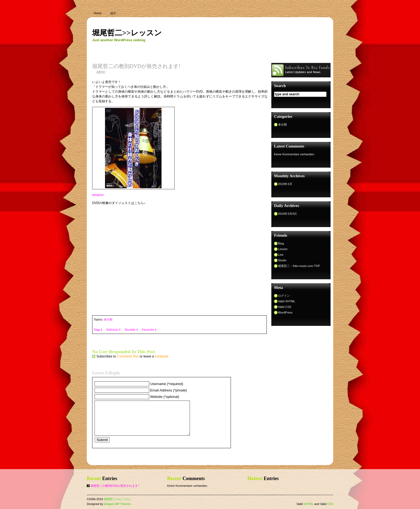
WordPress (285, 312)
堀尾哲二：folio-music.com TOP (299, 266)
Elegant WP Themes (117, 504)
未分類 (108, 319)
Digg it (98, 330)
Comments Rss (128, 356)
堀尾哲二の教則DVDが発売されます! (115, 486)
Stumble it (131, 330)
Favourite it (149, 330)
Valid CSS (285, 307)
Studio (282, 260)
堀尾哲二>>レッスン (127, 33)
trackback (161, 356)
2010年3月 (285, 184)
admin (101, 72)
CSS (330, 504)
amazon (98, 195)
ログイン (284, 296)
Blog (281, 243)
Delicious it (113, 330)
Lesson (283, 249)
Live (281, 255)
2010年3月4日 (287, 214)
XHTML (308, 504)
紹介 (113, 13)
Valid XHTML (287, 301)
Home (98, 13)
